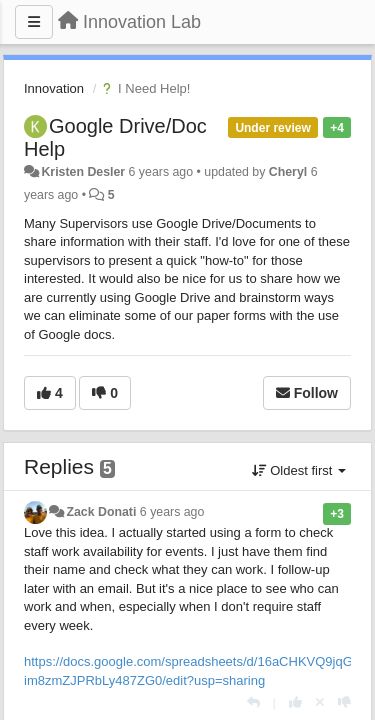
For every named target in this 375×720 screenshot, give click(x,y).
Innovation (54, 88)
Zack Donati (101, 512)
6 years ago (172, 512)
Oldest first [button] (299, 470)
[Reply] (253, 702)
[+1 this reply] (295, 702)
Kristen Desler (83, 172)
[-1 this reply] (344, 702)
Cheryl (288, 172)
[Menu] (34, 22)
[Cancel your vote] (320, 702)
